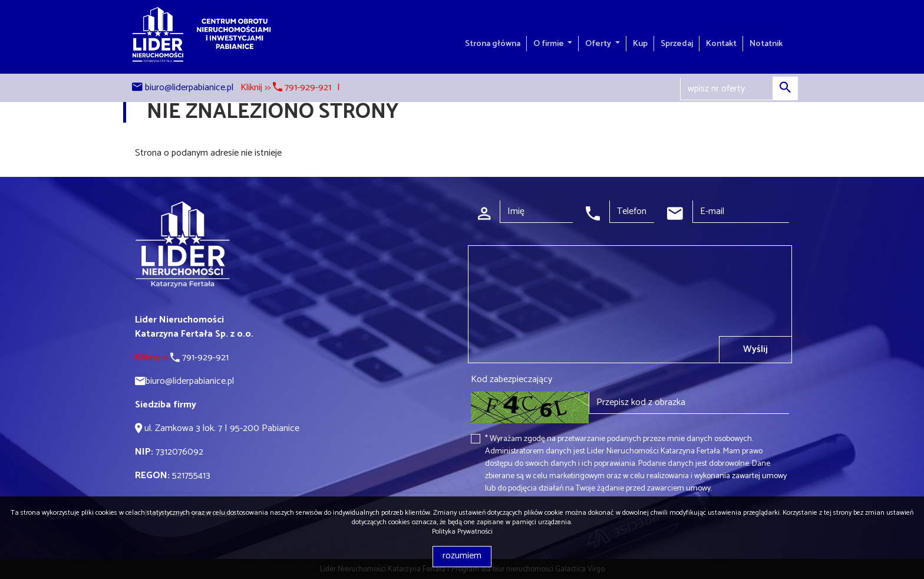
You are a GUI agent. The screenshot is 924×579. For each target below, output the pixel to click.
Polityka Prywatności (462, 532)
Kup (640, 44)
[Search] (739, 89)
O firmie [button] (550, 44)
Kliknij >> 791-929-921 (286, 88)
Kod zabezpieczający (511, 380)
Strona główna (493, 44)
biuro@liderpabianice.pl (189, 88)
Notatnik (766, 44)
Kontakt (721, 44)
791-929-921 (182, 358)
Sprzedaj (677, 44)
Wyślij (755, 349)
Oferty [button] (599, 44)
